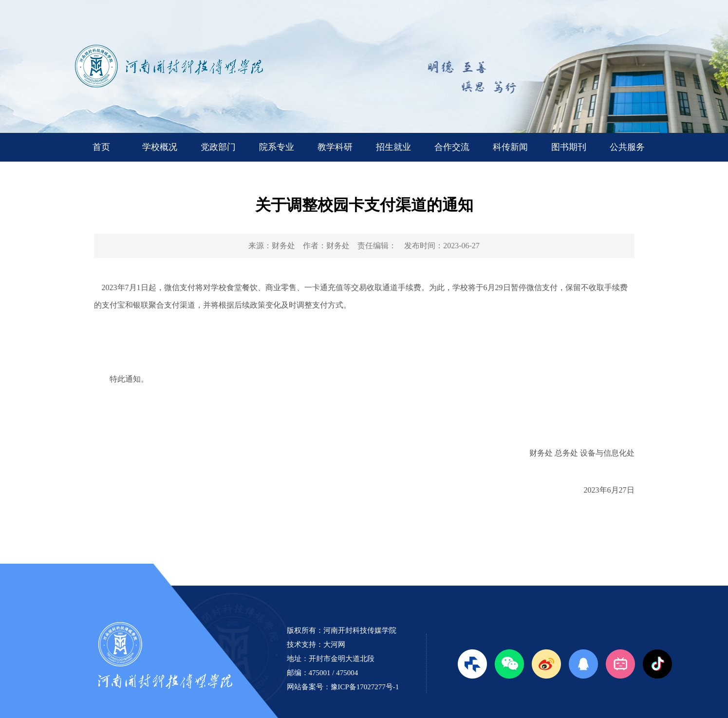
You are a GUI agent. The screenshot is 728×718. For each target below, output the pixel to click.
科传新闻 (510, 147)
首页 (101, 147)
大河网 (334, 644)
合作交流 (452, 147)
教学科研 (335, 147)
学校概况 (160, 147)
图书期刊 (569, 147)
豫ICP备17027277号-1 (365, 687)
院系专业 (277, 147)
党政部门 (218, 147)
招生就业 (393, 147)
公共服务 (627, 147)
